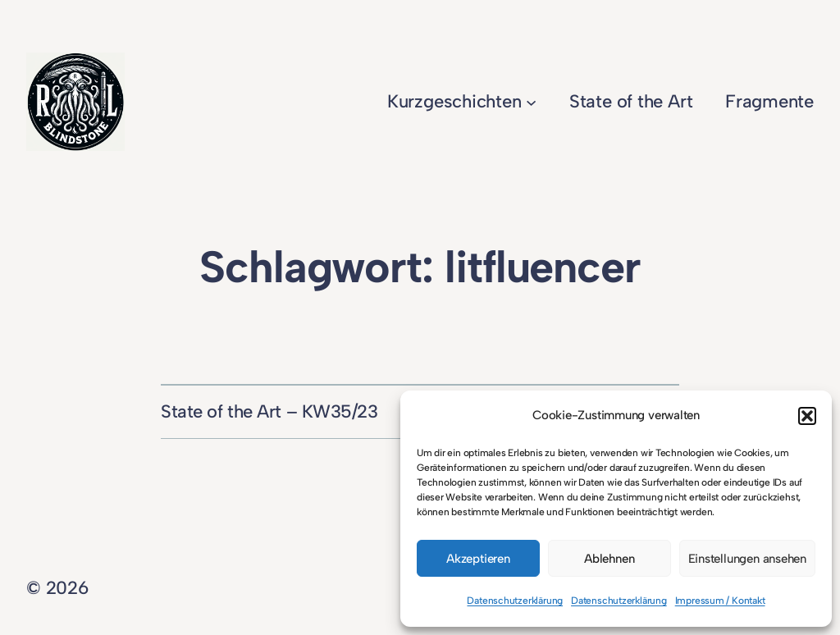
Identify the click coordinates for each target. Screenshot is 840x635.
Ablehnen (609, 559)
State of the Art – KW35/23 (269, 411)
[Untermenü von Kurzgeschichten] (531, 101)
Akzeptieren (478, 559)
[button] (807, 416)
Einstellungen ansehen (747, 559)
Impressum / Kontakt (720, 601)
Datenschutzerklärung (515, 601)
